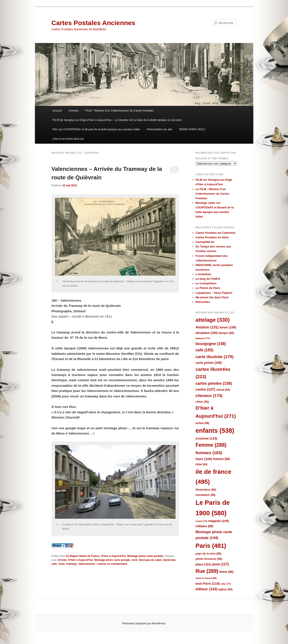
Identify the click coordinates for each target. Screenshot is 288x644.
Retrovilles (203, 302)
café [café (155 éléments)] (204, 350)
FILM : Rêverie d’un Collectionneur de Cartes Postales (119, 111)
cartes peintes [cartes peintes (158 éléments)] (214, 383)
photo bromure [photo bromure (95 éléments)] (209, 559)
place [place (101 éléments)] (203, 564)
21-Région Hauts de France (83, 556)
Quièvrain (169, 560)
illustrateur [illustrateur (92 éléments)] (206, 490)
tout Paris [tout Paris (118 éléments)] (208, 583)
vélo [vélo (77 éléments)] (226, 584)
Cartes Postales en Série (212, 237)
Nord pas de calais (150, 560)
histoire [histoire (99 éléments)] (221, 459)
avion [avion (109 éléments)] (228, 327)
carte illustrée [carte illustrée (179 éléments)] (215, 357)
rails (54, 564)
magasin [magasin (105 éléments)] (219, 521)
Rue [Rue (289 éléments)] (207, 571)
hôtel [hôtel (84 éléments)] (202, 464)
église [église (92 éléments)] (226, 589)
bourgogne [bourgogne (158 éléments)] (211, 344)
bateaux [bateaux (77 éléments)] (203, 338)
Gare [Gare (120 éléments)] (204, 459)
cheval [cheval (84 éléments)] (223, 390)
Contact (73, 111)
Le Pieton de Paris (208, 288)
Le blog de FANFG (208, 279)
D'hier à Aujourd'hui (113, 556)
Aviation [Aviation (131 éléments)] (207, 327)
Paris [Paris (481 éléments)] (211, 546)
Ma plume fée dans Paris (212, 297)
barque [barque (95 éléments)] (226, 333)
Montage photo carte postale (145, 556)
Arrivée (62, 560)
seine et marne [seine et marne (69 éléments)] (206, 578)
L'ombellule (203, 274)
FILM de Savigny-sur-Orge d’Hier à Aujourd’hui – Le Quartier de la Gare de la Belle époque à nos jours (117, 120)
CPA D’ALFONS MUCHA (68, 139)
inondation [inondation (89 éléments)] (206, 495)
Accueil (57, 111)
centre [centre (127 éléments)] (205, 389)
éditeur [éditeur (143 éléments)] (207, 589)
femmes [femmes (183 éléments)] (209, 453)
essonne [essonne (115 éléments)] (207, 438)
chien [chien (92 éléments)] (202, 402)
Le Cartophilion (206, 283)
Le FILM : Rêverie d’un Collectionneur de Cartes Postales (212, 194)
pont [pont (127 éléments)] (221, 564)
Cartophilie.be (205, 242)
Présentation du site (160, 129)
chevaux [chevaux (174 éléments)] (209, 396)
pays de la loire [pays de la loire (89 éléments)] (209, 554)
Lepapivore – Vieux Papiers (214, 293)
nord (134, 560)
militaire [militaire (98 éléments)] (204, 526)
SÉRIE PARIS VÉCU (192, 129)
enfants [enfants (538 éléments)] (215, 431)
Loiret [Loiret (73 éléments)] (201, 521)
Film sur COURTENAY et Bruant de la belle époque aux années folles (96, 129)
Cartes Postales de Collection (216, 233)
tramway (72, 564)
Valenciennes (87, 564)
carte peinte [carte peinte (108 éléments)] (209, 363)
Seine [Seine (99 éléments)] (226, 572)
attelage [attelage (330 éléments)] (213, 320)
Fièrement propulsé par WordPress (144, 623)
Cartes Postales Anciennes (93, 23)
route (62, 564)
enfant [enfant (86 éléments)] (203, 423)
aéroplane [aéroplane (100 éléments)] (207, 333)
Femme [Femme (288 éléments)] (211, 445)
